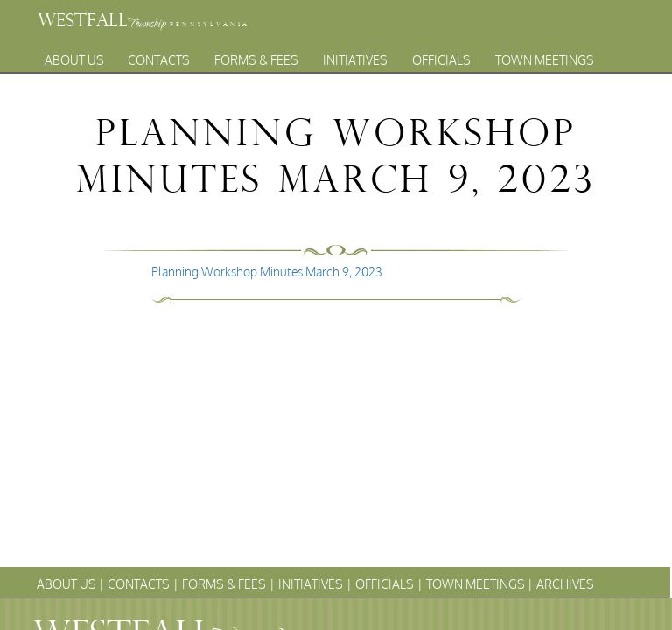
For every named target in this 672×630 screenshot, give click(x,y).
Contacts (159, 56)
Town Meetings (545, 56)
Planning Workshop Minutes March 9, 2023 (267, 272)
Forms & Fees (256, 56)
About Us (74, 56)
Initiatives (355, 56)
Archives (319, 75)
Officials (441, 56)
